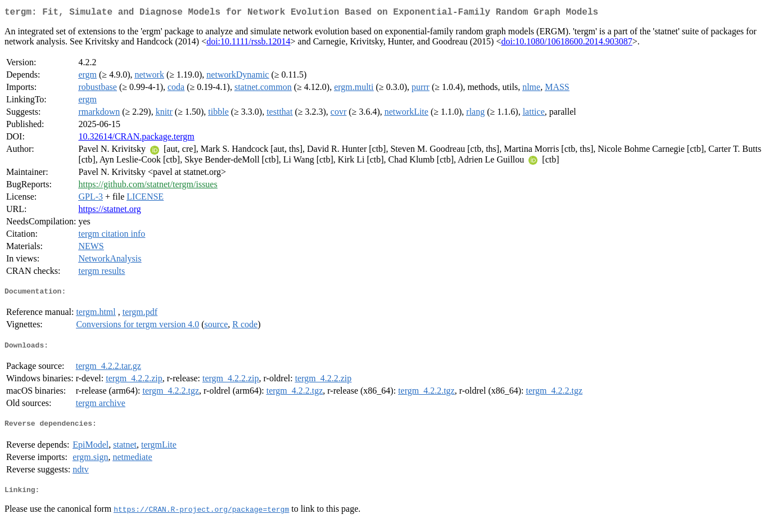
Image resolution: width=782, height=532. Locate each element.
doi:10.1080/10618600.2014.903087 (566, 44)
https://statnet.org (109, 211)
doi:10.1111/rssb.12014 (248, 44)
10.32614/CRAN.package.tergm (136, 139)
